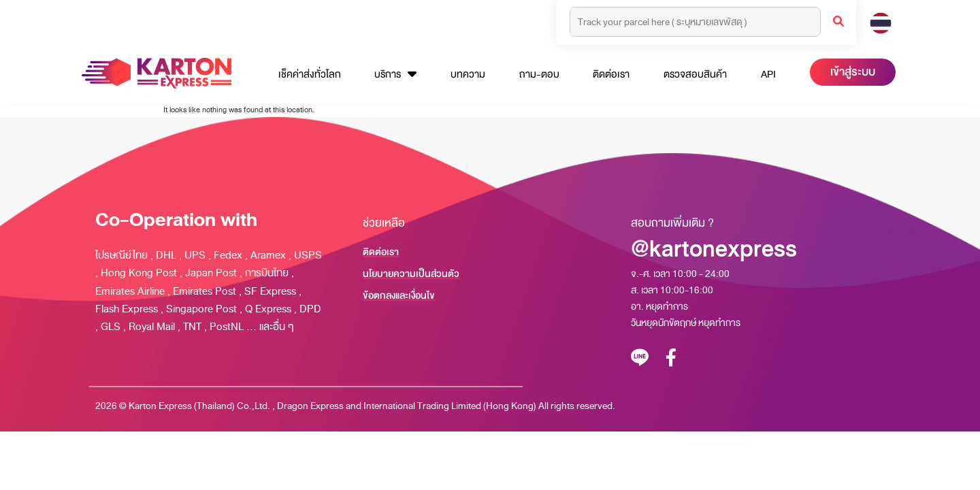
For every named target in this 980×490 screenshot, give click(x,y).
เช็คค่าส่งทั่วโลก (310, 74)
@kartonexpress (714, 249)
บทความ (468, 74)
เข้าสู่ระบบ (853, 72)
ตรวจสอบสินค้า (695, 74)
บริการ (395, 74)
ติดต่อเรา (611, 74)
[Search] (838, 22)
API (768, 74)
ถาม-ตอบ (539, 74)
